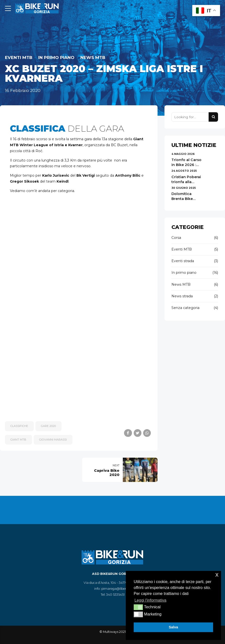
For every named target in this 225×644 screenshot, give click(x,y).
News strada (182, 296)
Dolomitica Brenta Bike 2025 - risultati (185, 199)
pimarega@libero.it (116, 589)
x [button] (217, 574)
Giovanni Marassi (53, 440)
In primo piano (56, 57)
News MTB (93, 57)
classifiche (19, 426)
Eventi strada (183, 261)
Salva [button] (173, 627)
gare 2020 (48, 426)
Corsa (176, 238)
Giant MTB (18, 440)
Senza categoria (185, 308)
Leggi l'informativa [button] (150, 600)
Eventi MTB (19, 57)
